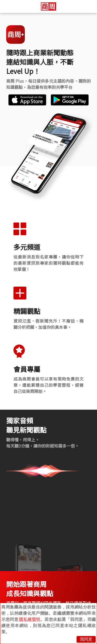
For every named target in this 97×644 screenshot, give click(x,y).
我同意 (86, 639)
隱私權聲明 (30, 619)
